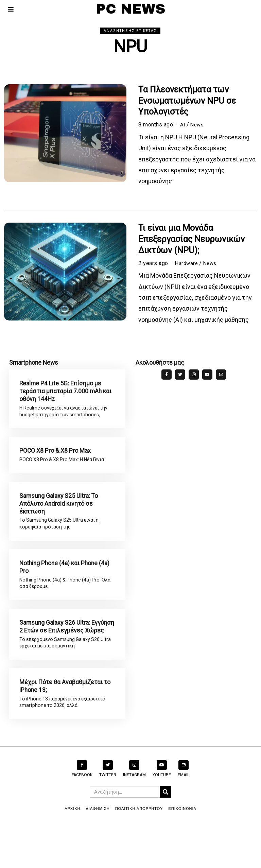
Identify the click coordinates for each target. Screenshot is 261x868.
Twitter (108, 817)
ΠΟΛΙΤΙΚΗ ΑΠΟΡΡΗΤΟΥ (139, 851)
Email (184, 817)
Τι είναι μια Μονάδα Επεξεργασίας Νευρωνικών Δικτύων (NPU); (192, 239)
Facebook (82, 817)
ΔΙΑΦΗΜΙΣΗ (98, 851)
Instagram (134, 817)
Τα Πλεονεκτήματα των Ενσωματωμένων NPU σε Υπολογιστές (187, 101)
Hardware (187, 263)
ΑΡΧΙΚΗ (72, 851)
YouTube (162, 817)
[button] (166, 834)
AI (183, 125)
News (198, 125)
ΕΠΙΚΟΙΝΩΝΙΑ (182, 851)
